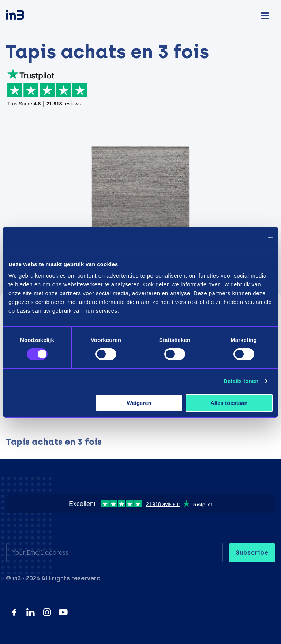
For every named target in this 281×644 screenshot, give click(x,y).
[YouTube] (63, 612)
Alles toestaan (229, 403)
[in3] (28, 16)
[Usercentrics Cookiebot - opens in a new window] (241, 237)
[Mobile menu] (265, 15)
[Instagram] (47, 612)
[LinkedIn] (31, 612)
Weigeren (139, 403)
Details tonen (241, 381)
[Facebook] (14, 612)
